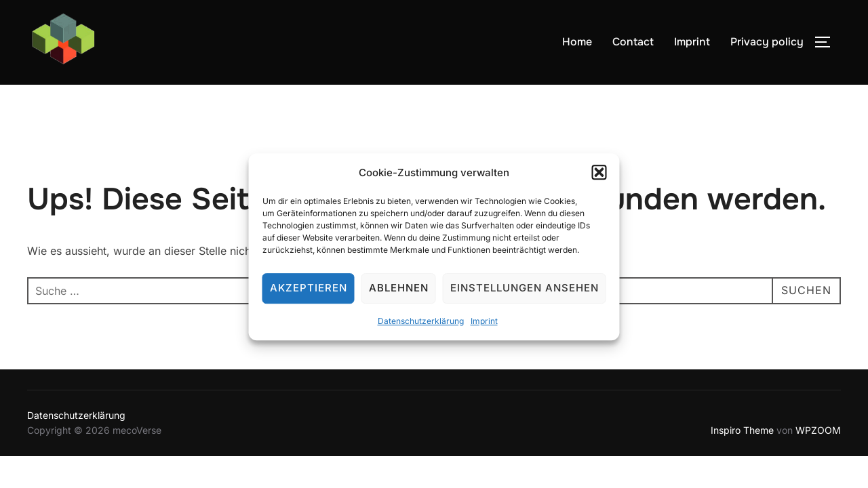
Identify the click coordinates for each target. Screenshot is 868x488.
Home (577, 42)
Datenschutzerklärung (421, 326)
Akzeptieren (309, 294)
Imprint (484, 326)
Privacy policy (767, 42)
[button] (599, 178)
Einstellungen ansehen (525, 294)
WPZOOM (818, 430)
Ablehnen (399, 294)
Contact (633, 42)
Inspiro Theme (742, 430)
